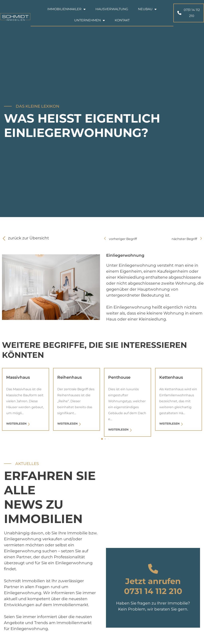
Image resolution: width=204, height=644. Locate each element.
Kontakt (122, 20)
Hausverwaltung (112, 9)
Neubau (147, 9)
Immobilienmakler (66, 9)
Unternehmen (89, 20)
